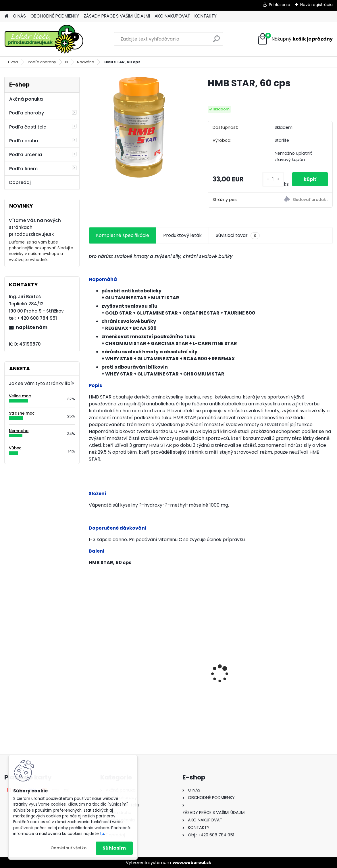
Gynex (183, 678)
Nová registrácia (316, 5)
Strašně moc (22, 413)
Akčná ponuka (26, 99)
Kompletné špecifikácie (123, 235)
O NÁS (19, 16)
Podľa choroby (42, 62)
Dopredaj (20, 182)
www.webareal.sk (192, 863)
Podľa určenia (26, 155)
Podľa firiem (23, 169)
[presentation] (92, 664)
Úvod (13, 62)
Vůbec (15, 448)
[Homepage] (6, 16)
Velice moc (20, 396)
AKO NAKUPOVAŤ (172, 16)
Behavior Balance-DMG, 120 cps (128, 677)
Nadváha (86, 62)
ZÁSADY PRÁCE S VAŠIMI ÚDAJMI (117, 16)
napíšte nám (32, 327)
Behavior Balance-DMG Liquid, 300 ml (292, 682)
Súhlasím (114, 848)
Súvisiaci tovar (238, 235)
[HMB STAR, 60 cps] (139, 127)
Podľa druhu (24, 141)
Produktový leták (182, 235)
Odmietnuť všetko (69, 848)
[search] (216, 41)
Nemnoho (19, 431)
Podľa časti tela (28, 127)
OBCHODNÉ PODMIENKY (55, 16)
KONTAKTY (206, 16)
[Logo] (44, 39)
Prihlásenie (280, 5)
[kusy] (273, 179)
